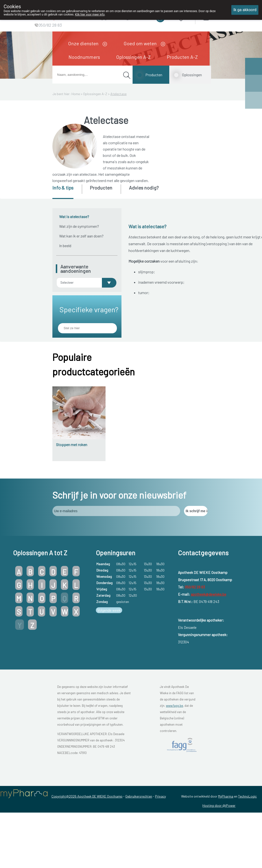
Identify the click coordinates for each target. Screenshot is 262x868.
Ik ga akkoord (245, 10)
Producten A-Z (182, 57)
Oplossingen (192, 75)
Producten (154, 75)
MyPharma (226, 796)
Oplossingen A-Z (133, 57)
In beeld (65, 246)
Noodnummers (84, 57)
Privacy (160, 796)
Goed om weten (140, 43)
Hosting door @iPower (219, 805)
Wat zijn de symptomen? (79, 226)
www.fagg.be (174, 706)
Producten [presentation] (101, 188)
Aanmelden (223, 17)
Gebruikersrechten (139, 796)
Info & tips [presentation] (63, 188)
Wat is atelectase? (74, 217)
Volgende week (109, 610)
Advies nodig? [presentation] (144, 188)
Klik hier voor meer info (90, 15)
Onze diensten (83, 43)
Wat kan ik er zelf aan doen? (81, 236)
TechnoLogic (247, 796)
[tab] (67, 192)
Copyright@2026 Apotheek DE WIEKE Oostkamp (87, 796)
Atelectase (118, 94)
